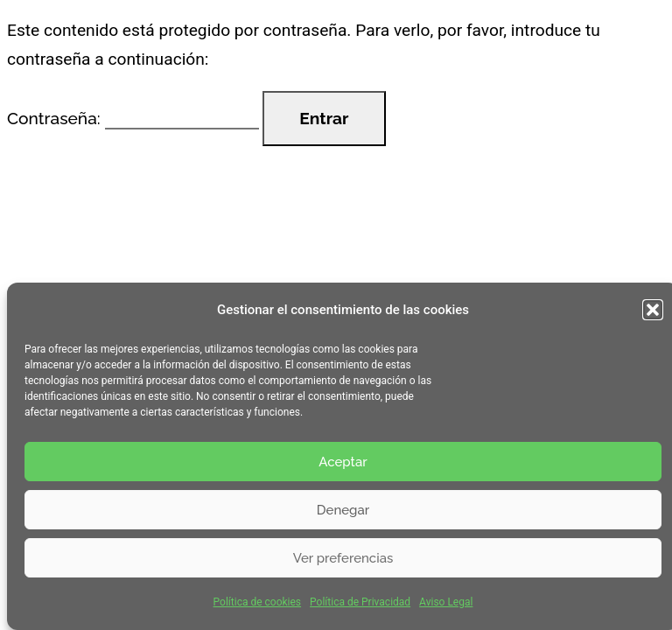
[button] (653, 310)
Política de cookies (258, 602)
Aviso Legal (446, 602)
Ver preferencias (343, 558)
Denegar (343, 510)
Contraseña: (133, 118)
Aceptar (343, 462)
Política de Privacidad (360, 602)
